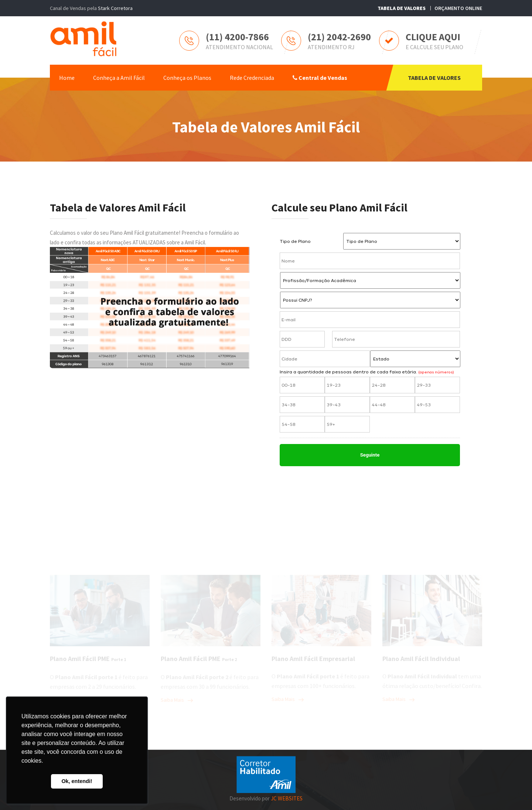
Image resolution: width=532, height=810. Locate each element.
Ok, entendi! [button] (77, 781)
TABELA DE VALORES (434, 78)
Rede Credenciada (252, 78)
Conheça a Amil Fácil (119, 78)
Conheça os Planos (187, 78)
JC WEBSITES (287, 798)
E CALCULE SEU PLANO (434, 47)
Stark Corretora (115, 8)
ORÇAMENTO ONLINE (458, 8)
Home (67, 78)
